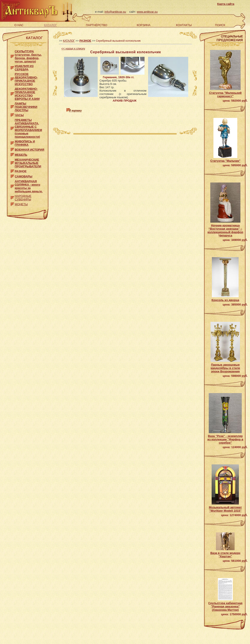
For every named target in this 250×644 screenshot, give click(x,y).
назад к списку (73, 48)
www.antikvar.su (147, 12)
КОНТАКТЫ (184, 25)
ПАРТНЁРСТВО (97, 25)
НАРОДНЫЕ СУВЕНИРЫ (23, 198)
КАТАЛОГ (51, 25)
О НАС (19, 25)
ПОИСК (220, 25)
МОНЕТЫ (21, 204)
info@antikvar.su (115, 12)
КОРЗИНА (144, 25)
